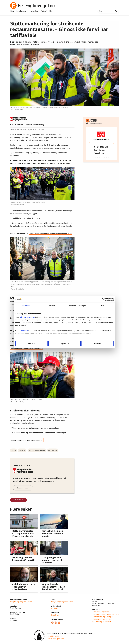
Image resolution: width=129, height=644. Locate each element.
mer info (25, 330)
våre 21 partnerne (28, 317)
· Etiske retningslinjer (101, 612)
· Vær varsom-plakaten (55, 639)
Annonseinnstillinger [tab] (77, 306)
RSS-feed (55, 608)
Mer (52, 11)
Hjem (12, 11)
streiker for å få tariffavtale (48, 145)
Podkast (44, 11)
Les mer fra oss (23, 488)
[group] (101, 143)
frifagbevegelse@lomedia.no (21, 602)
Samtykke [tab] (27, 306)
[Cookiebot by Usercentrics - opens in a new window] (103, 299)
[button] (113, 143)
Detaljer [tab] (52, 306)
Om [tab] (102, 306)
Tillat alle (97, 344)
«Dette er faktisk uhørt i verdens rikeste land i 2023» (50, 234)
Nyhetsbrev (34, 11)
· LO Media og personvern (102, 622)
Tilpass (65, 344)
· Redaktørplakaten (54, 636)
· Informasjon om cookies (102, 619)
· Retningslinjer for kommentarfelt (106, 614)
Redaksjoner (22, 11)
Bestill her (55, 615)
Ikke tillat (32, 344)
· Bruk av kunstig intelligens (103, 617)
